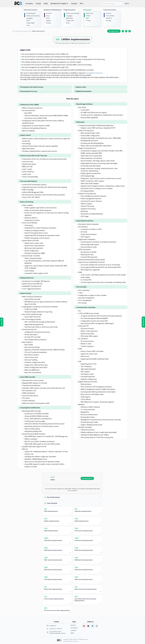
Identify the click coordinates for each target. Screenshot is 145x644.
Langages (29, 18)
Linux (28, 25)
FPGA (28, 21)
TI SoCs (88, 21)
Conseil (38, 4)
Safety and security (33, 16)
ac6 (13, 31)
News (72, 633)
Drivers (49, 23)
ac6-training (18, 31)
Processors (87, 10)
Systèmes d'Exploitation (53, 10)
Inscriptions (74, 628)
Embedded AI (31, 13)
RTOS (48, 18)
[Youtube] (84, 626)
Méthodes (69, 18)
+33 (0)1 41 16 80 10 (56, 629)
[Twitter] (88, 626)
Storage (108, 21)
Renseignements (114, 31)
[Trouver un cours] (113, 4)
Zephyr (49, 21)
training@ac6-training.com (94, 73)
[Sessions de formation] (143, 322)
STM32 (88, 16)
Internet (109, 13)
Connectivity (110, 16)
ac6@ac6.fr (53, 626)
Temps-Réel (30, 23)
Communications (110, 10)
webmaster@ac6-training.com (71, 641)
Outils (46, 4)
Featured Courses (30, 10)
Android (49, 13)
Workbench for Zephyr (59, 4)
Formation (29, 4)
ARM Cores (90, 13)
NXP (87, 18)
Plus (81, 3)
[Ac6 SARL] (59, 640)
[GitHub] (97, 626)
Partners (73, 625)
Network (109, 18)
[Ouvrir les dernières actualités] (2, 322)
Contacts (74, 4)
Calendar (73, 630)
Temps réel (70, 21)
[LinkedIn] (92, 626)
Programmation (69, 10)
